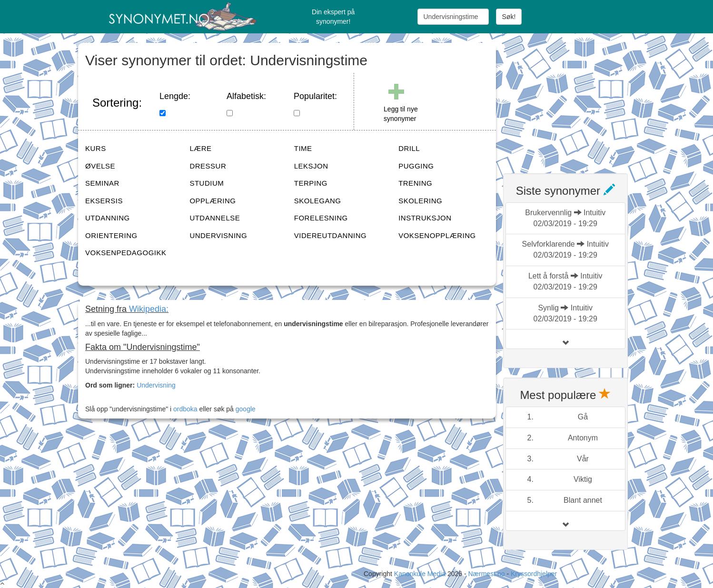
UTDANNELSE (215, 218)
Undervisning (156, 385)
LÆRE (200, 148)
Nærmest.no (486, 574)
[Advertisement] (574, 102)
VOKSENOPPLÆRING (437, 235)
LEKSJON (311, 166)
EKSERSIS (104, 201)
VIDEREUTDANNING (331, 235)
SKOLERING (420, 201)
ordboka (184, 409)
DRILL (409, 148)
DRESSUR (208, 166)
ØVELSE (100, 166)
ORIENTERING (111, 235)
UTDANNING (108, 218)
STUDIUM (207, 183)
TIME (303, 148)
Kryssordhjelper (534, 574)
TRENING (415, 183)
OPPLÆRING (213, 201)
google (246, 409)
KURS (96, 148)
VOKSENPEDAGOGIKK (126, 253)
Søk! (509, 17)
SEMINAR (102, 183)
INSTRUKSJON (425, 218)
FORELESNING (321, 218)
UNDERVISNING (218, 235)
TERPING (311, 183)
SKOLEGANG (318, 201)
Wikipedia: (149, 309)
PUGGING (416, 166)
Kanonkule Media (421, 574)
